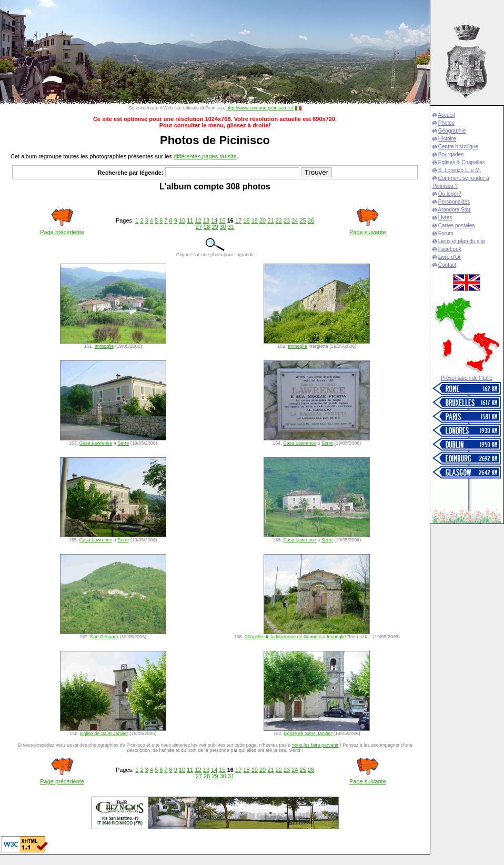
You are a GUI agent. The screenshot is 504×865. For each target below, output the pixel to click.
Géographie (452, 131)
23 (287, 220)
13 (206, 220)
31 (231, 227)
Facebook (450, 249)
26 (311, 220)
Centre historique (458, 147)
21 (270, 220)
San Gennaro (104, 637)
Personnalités (454, 202)
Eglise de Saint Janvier (104, 733)
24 (295, 220)
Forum (446, 233)
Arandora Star (454, 210)
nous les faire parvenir (315, 745)
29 (215, 227)
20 (263, 220)
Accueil (446, 115)
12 (198, 220)
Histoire (447, 139)
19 (255, 220)
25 (303, 220)
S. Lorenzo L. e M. (460, 170)
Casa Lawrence (96, 443)
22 (279, 220)
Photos (446, 123)
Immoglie (104, 346)
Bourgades (451, 154)
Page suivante (368, 232)
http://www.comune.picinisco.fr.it (260, 108)
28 (207, 227)
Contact (447, 265)
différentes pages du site (205, 156)
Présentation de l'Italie (467, 378)
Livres (445, 218)
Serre (123, 443)
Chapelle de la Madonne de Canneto (283, 637)
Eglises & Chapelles (462, 162)
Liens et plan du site (462, 241)
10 (182, 220)
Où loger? (450, 194)
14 (214, 220)
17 (238, 220)
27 (199, 227)
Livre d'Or (450, 257)
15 (222, 220)
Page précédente (62, 232)
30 (223, 227)
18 (246, 220)
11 (190, 220)
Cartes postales (456, 225)
